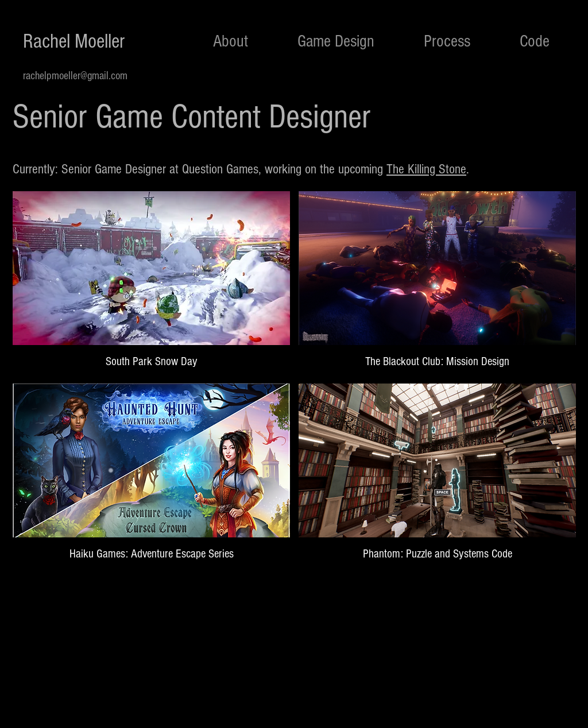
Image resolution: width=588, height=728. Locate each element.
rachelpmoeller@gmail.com (75, 76)
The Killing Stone (426, 169)
